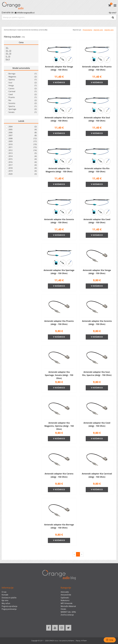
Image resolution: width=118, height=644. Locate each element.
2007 (23, 136)
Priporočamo (87, 30)
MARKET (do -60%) (68, 612)
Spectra (23, 106)
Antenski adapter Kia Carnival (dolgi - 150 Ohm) (97, 475)
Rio (23, 100)
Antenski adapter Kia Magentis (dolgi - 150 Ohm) (59, 170)
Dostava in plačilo (9, 598)
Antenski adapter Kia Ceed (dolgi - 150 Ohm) (97, 221)
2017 (23, 165)
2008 (23, 139)
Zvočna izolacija (67, 615)
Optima (23, 80)
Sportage (23, 109)
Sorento (23, 103)
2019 (23, 171)
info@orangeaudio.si (26, 13)
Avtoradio (65, 592)
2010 (23, 144)
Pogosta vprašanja (9, 606)
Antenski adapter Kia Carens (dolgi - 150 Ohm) (59, 119)
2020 (23, 174)
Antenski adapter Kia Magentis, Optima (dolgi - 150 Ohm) (59, 426)
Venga (23, 86)
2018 (23, 168)
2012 (23, 150)
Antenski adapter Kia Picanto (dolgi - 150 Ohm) (97, 68)
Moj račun (6, 603)
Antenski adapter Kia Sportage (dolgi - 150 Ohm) (59, 272)
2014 (23, 156)
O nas (4, 592)
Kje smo (5, 600)
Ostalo (63, 609)
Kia (46, 30)
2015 (23, 159)
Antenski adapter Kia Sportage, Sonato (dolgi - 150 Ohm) (59, 375)
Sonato (23, 112)
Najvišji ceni (109, 30)
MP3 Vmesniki (67, 603)
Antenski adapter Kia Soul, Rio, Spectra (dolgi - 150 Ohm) (97, 374)
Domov (6, 30)
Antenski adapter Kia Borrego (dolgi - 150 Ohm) (59, 526)
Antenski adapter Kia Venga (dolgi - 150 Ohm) (59, 68)
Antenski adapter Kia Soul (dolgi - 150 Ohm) (97, 119)
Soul (23, 83)
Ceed (23, 95)
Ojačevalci (65, 598)
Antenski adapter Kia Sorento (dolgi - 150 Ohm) (59, 221)
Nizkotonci (65, 600)
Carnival (23, 92)
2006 (23, 133)
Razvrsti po (77, 30)
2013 (23, 153)
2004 (23, 127)
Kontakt (5, 595)
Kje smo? (113, 13)
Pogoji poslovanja (9, 609)
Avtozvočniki (66, 595)
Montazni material (17, 30)
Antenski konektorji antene (34, 30)
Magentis (23, 77)
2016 (23, 162)
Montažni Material (68, 606)
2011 (23, 147)
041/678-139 (8, 13)
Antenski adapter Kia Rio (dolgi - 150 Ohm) (97, 170)
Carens (23, 89)
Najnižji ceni (98, 30)
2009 (23, 141)
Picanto (23, 97)
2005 (23, 130)
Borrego (23, 74)
